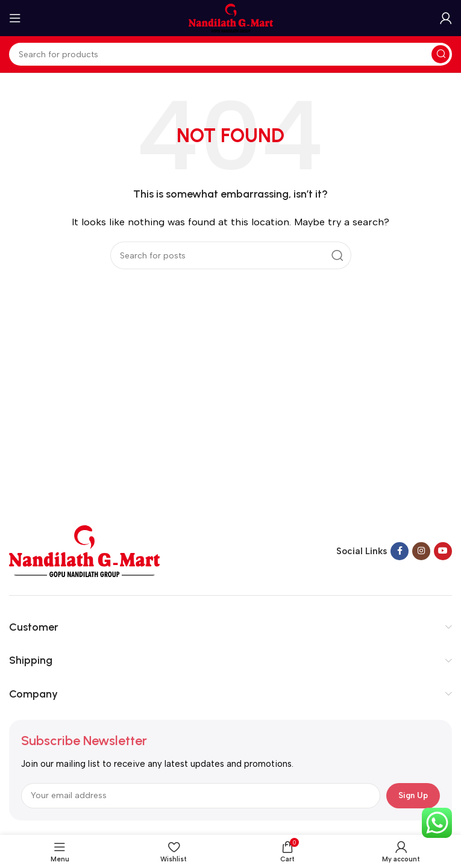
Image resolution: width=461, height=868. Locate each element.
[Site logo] (231, 17)
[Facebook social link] (400, 551)
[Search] (230, 54)
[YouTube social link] (443, 551)
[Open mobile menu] (15, 18)
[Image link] (84, 551)
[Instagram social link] (421, 551)
